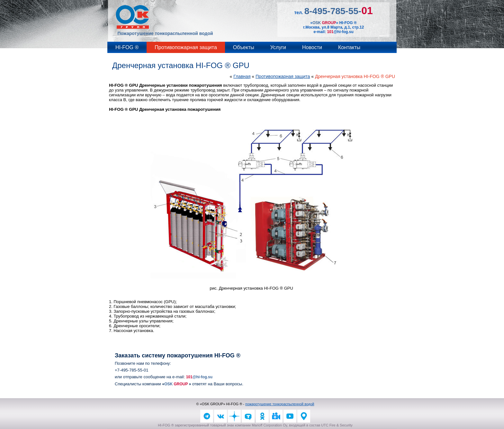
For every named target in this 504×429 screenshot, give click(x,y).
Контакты (349, 47)
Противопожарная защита (186, 47)
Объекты (244, 47)
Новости (312, 47)
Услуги (278, 47)
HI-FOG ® (127, 47)
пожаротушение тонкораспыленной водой (280, 404)
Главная (242, 76)
